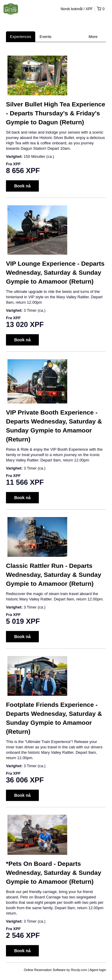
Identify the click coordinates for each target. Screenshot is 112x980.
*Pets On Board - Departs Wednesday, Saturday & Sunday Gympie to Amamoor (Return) (54, 873)
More (95, 37)
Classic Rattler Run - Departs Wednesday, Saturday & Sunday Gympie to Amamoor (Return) (54, 575)
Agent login (98, 970)
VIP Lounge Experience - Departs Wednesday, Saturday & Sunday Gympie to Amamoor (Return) (55, 272)
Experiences (21, 37)
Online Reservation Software (45, 970)
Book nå (22, 186)
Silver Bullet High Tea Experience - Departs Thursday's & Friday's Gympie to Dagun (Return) (56, 113)
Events (46, 37)
